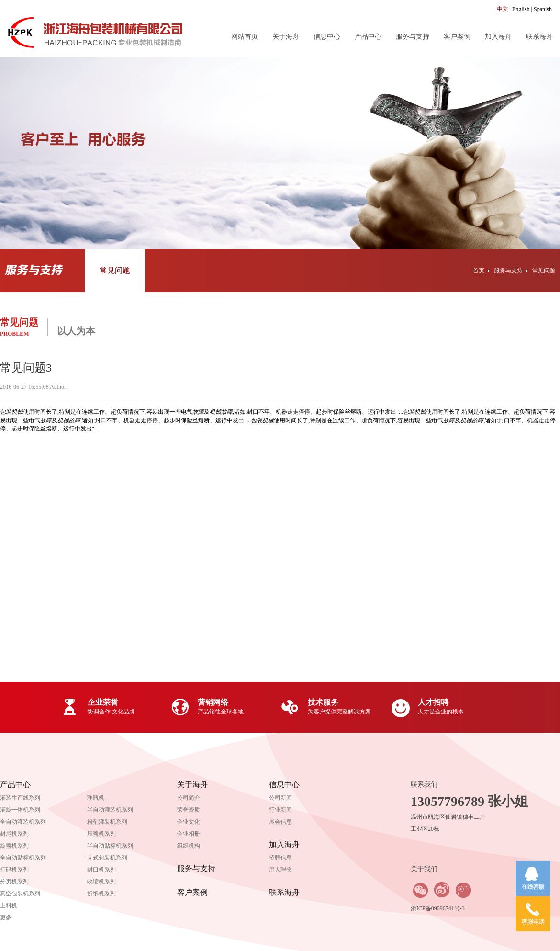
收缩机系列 (101, 882)
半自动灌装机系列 (110, 810)
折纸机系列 (101, 894)
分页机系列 (14, 882)
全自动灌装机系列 (23, 822)
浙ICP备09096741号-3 (438, 908)
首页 (479, 271)
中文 (503, 9)
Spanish (543, 9)
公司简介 (189, 798)
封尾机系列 (14, 834)
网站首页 (245, 37)
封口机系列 (101, 870)
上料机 (9, 906)
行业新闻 (280, 810)
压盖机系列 (101, 834)
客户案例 (457, 37)
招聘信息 (280, 858)
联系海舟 (539, 37)
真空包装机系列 (20, 894)
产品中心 (368, 37)
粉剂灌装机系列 (107, 822)
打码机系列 (14, 870)
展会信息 (280, 822)
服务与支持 (413, 37)
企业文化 (189, 822)
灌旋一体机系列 (20, 810)
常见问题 (115, 270)
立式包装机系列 (107, 858)
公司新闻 (280, 798)
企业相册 (189, 834)
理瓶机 (96, 798)
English (521, 9)
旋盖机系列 (14, 846)
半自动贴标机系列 (110, 846)
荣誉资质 (189, 810)
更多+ (7, 917)
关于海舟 (286, 37)
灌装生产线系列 (20, 798)
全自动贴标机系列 (23, 858)
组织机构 (189, 846)
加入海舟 (498, 37)
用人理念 (280, 870)
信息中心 (327, 37)
